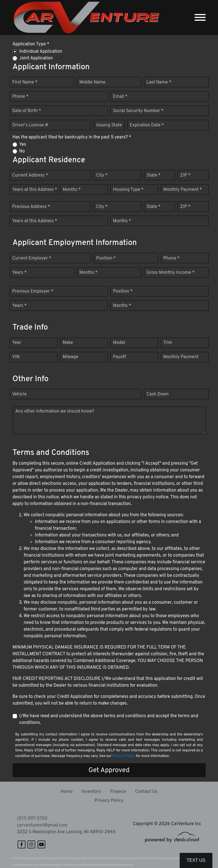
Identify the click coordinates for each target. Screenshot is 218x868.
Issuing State (109, 125)
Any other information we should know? (55, 411)
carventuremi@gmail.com (42, 825)
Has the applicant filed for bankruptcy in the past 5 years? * (72, 137)
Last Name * (159, 82)
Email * (120, 97)
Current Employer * (32, 258)
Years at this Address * (35, 190)
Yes (23, 145)
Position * (106, 258)
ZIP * (185, 175)
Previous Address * (31, 207)
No (22, 151)
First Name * (25, 82)
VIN (16, 357)
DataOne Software (103, 858)
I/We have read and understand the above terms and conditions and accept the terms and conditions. (109, 719)
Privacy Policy (124, 756)
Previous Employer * (33, 291)
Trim (168, 343)
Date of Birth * (27, 111)
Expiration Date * (147, 125)
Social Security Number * (138, 111)
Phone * (20, 97)
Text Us (196, 860)
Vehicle (19, 394)
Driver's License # (30, 125)
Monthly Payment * (183, 190)
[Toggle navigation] (200, 18)
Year (17, 343)
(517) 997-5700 (32, 819)
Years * (20, 273)
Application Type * (31, 44)
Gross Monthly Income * (171, 273)
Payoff (119, 357)
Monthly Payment (181, 357)
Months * (72, 190)
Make (68, 343)
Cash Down (158, 394)
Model (119, 343)
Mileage (71, 357)
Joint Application (36, 58)
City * (102, 175)
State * (154, 175)
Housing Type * (128, 190)
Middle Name (92, 82)
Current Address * (30, 175)
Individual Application (41, 52)
